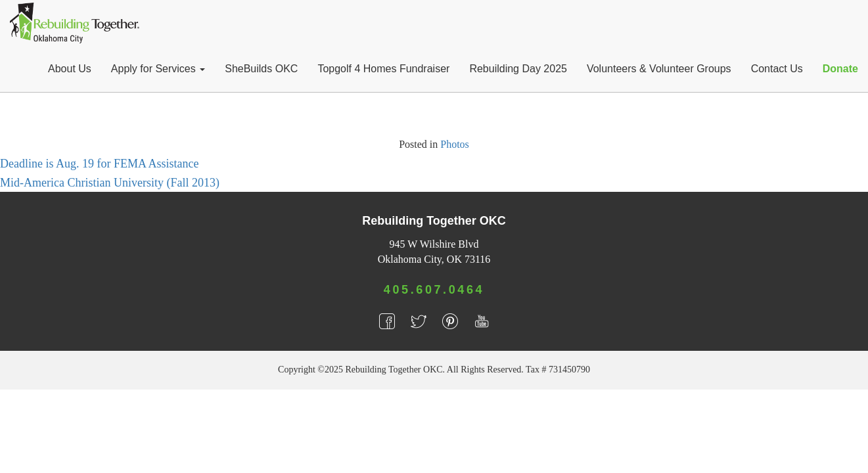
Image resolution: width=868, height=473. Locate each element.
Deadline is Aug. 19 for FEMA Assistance (99, 164)
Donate (840, 69)
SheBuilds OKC (261, 69)
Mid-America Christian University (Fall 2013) (110, 183)
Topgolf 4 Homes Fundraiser (383, 69)
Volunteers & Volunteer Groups (659, 69)
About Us (70, 69)
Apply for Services (158, 69)
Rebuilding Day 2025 (518, 69)
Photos (455, 144)
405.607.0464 (434, 290)
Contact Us (777, 69)
